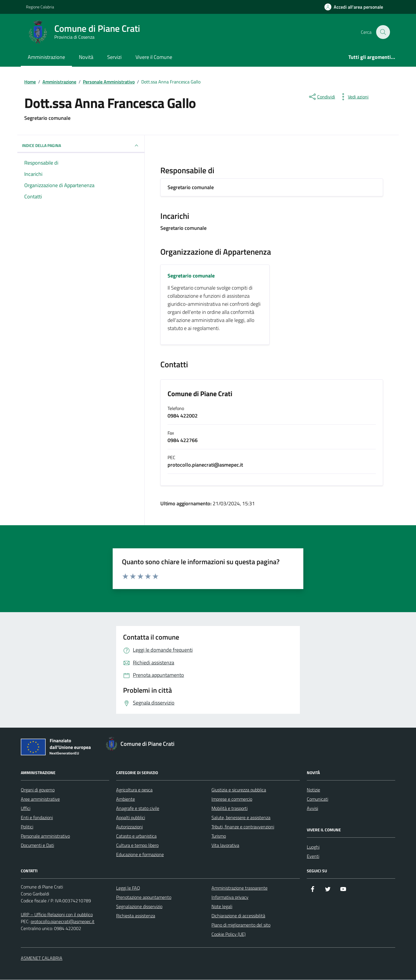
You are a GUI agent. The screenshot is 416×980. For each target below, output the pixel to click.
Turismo (219, 836)
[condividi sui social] (322, 97)
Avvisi (312, 808)
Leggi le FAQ (128, 888)
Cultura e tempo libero (137, 845)
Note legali (222, 907)
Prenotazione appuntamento (144, 897)
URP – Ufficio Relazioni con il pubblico (57, 915)
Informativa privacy (230, 897)
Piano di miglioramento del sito (241, 925)
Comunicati (317, 799)
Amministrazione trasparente (239, 888)
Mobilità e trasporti (230, 808)
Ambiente (126, 799)
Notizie (313, 790)
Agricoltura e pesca (134, 790)
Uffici (26, 808)
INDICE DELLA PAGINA (81, 146)
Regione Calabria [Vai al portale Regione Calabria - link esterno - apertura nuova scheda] (40, 7)
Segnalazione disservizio (139, 907)
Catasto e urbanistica (136, 836)
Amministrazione (46, 57)
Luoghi (313, 847)
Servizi (114, 57)
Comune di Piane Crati (200, 394)
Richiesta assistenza (136, 916)
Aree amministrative (40, 799)
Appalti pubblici (131, 818)
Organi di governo (38, 790)
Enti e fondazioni (37, 818)
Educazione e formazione (140, 855)
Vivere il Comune (154, 57)
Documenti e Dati (37, 845)
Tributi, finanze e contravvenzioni (243, 827)
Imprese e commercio (232, 799)
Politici (27, 827)
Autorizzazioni (129, 827)
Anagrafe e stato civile (138, 808)
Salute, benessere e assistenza (241, 818)
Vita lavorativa (225, 845)
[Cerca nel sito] (383, 32)
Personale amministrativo (45, 836)
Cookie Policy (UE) (229, 934)
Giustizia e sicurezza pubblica (239, 790)
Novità (86, 57)
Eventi (313, 856)
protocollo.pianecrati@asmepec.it (63, 922)
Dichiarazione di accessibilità (238, 916)
